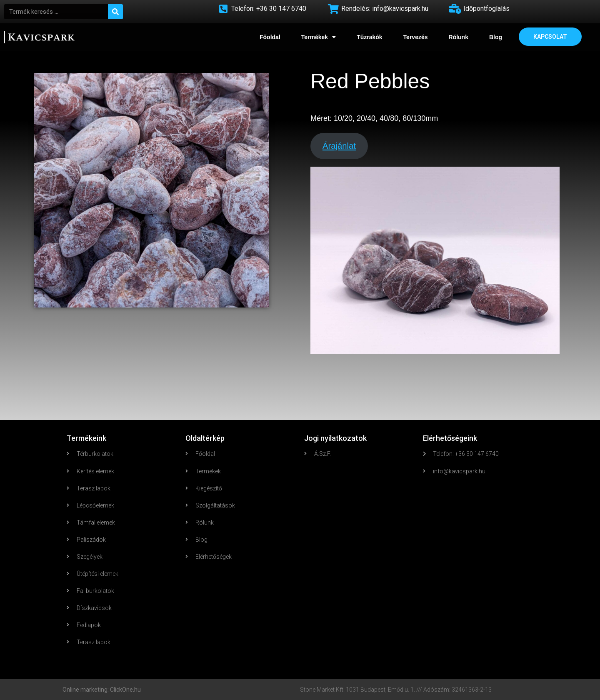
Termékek (319, 37)
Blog (496, 37)
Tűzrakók (369, 37)
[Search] (115, 12)
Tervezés (416, 37)
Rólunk (459, 37)
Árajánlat (339, 146)
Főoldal (270, 37)
